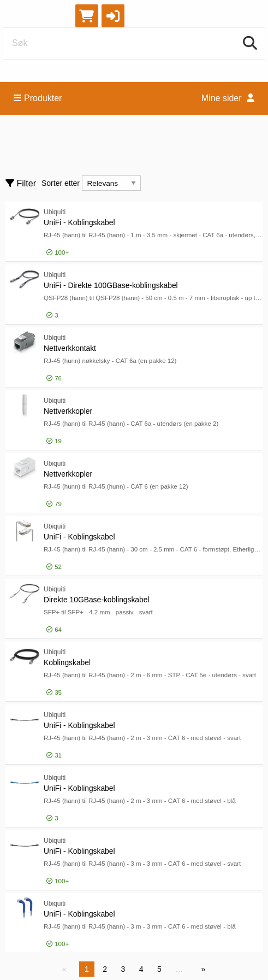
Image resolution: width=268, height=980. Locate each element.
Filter (21, 183)
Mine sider (228, 98)
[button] (113, 16)
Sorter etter (61, 183)
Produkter (38, 98)
